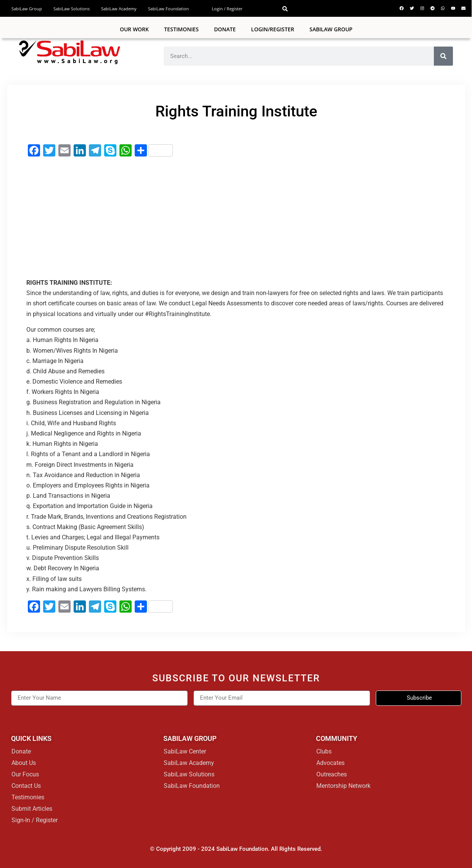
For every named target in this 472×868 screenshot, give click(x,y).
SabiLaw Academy (119, 9)
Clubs (324, 751)
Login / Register (227, 9)
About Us (24, 763)
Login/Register (273, 29)
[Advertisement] (236, 218)
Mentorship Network (343, 786)
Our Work (134, 29)
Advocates (330, 763)
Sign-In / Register (35, 820)
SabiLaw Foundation (168, 9)
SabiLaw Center (185, 751)
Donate (225, 29)
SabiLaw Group (27, 9)
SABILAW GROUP (331, 29)
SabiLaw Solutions (72, 9)
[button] (285, 9)
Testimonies (181, 29)
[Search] (443, 56)
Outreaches (332, 774)
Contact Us (26, 786)
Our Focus (25, 774)
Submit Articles (32, 809)
